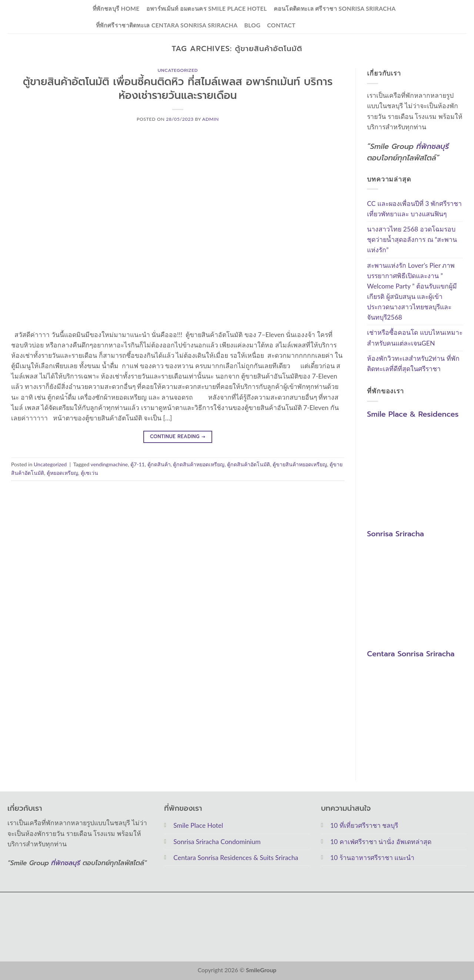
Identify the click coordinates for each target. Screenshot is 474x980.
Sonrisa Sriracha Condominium (217, 842)
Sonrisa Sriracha (395, 534)
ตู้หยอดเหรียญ (62, 473)
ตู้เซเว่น (89, 473)
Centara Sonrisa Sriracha (411, 654)
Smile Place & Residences (413, 414)
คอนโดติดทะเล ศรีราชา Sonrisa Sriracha (335, 8)
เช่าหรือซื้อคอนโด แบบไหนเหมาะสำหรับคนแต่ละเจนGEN (415, 338)
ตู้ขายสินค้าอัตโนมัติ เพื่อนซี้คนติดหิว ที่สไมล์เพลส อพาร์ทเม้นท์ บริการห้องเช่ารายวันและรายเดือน (178, 89)
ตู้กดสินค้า (159, 464)
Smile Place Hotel (198, 825)
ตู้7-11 (138, 464)
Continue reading (178, 437)
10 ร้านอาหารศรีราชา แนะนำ (372, 858)
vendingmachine (109, 464)
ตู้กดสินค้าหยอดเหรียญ (199, 464)
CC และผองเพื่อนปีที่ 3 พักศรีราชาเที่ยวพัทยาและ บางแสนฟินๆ (414, 209)
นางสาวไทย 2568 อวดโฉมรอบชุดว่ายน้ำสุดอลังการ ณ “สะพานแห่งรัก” (412, 240)
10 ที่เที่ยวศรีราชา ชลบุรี (364, 825)
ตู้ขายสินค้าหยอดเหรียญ (300, 464)
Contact (281, 25)
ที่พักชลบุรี (433, 146)
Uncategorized (178, 70)
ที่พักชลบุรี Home (116, 8)
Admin (211, 119)
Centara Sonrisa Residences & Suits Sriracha (236, 858)
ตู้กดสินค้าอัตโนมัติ (248, 464)
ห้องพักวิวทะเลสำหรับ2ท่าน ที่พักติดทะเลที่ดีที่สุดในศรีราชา (413, 364)
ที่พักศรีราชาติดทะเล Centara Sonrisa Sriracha (167, 25)
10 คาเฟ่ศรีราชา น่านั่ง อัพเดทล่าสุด (381, 842)
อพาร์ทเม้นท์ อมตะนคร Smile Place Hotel (207, 8)
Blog (252, 25)
